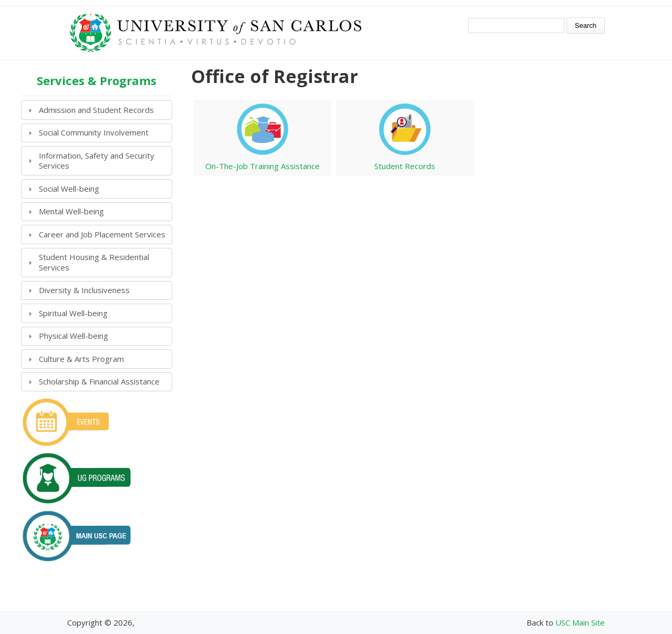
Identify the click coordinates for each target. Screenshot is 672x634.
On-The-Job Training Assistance (262, 166)
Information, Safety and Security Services (97, 161)
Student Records (405, 166)
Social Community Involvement (94, 132)
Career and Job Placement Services (102, 234)
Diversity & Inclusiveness (84, 290)
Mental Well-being (71, 211)
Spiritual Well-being (73, 313)
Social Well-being (69, 189)
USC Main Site (580, 622)
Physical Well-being (73, 336)
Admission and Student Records (96, 110)
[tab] (97, 110)
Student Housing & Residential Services (94, 262)
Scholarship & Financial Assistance (99, 381)
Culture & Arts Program (81, 359)
